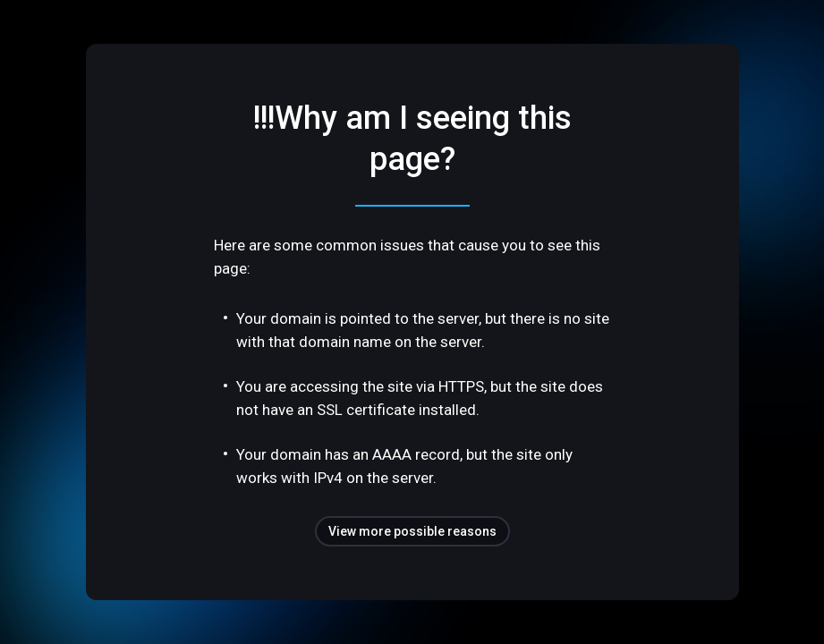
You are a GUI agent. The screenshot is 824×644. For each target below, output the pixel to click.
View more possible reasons (412, 531)
